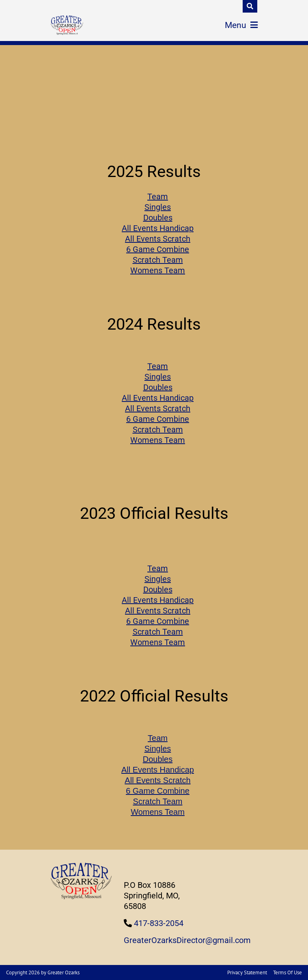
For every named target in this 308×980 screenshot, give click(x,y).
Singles (158, 207)
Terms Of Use (288, 972)
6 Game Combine (158, 249)
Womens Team (158, 270)
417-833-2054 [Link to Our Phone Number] (159, 923)
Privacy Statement (247, 972)
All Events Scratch (158, 239)
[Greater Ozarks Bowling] (67, 25)
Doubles (158, 218)
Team (158, 196)
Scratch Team (158, 260)
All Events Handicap (158, 228)
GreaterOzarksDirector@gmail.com (187, 940)
